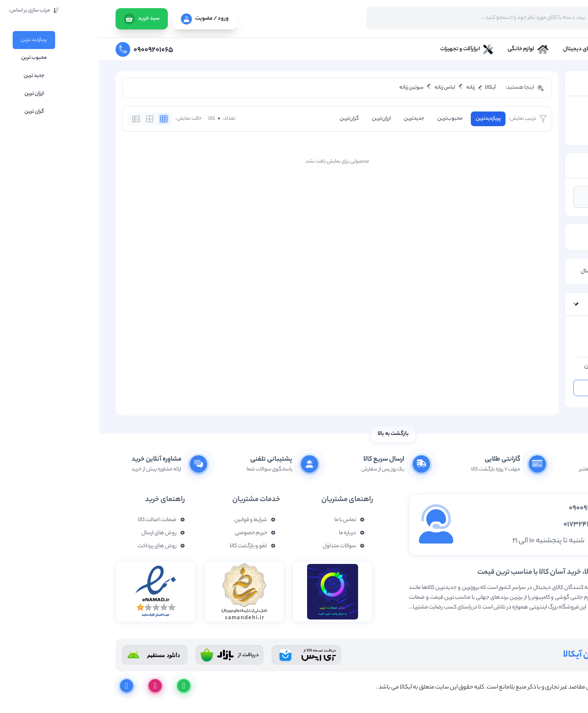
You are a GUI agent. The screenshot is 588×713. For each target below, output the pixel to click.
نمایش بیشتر (556, 621)
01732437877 (487, 525)
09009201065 (489, 508)
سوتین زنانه (541, 132)
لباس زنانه (543, 121)
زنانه (549, 110)
